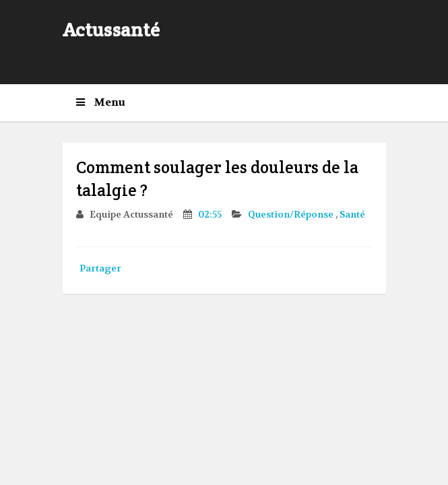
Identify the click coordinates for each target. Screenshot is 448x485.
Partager (100, 268)
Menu (101, 102)
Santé (352, 214)
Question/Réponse (292, 214)
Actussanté (111, 30)
